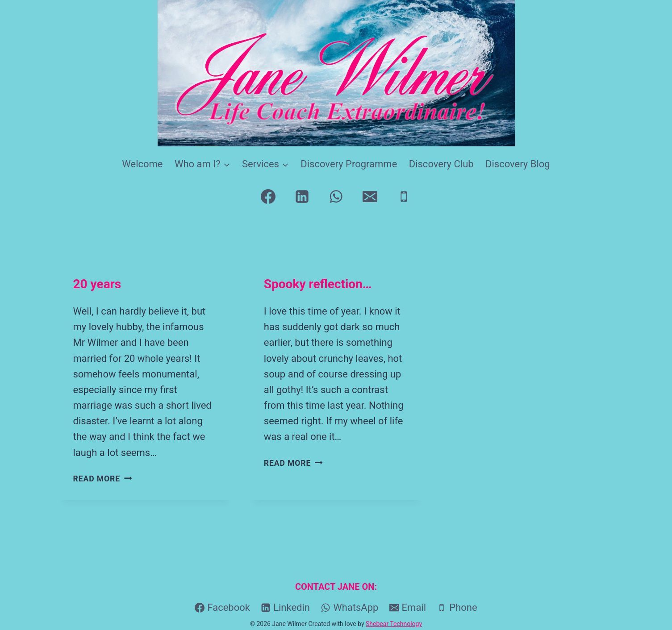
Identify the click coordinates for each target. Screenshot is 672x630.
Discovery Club (441, 164)
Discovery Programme (349, 164)
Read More (103, 479)
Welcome (142, 164)
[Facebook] (268, 197)
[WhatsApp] (336, 197)
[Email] (370, 197)
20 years (97, 284)
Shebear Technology (394, 624)
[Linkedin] (302, 197)
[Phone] (404, 197)
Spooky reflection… (318, 284)
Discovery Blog (518, 164)
